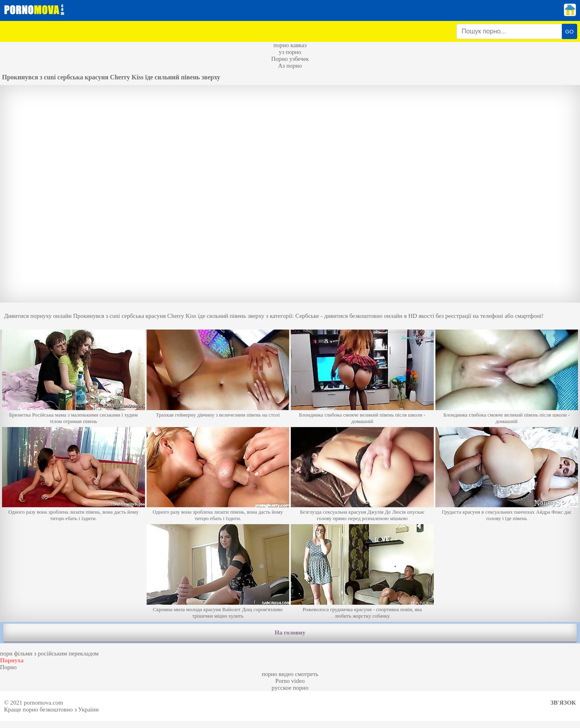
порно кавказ (290, 45)
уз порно (290, 52)
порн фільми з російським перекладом (49, 653)
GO (569, 32)
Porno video (290, 681)
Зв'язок (563, 703)
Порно (8, 667)
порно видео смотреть (290, 674)
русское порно (290, 688)
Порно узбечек (290, 59)
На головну (290, 633)
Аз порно (290, 66)
